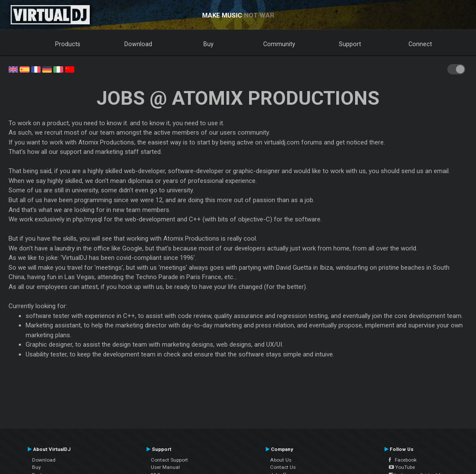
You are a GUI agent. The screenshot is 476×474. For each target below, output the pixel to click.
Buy (209, 44)
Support (350, 44)
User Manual (165, 467)
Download (138, 44)
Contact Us (283, 467)
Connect (420, 44)
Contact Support (169, 460)
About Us (281, 460)
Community (279, 44)
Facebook (403, 460)
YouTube (402, 467)
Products (68, 44)
